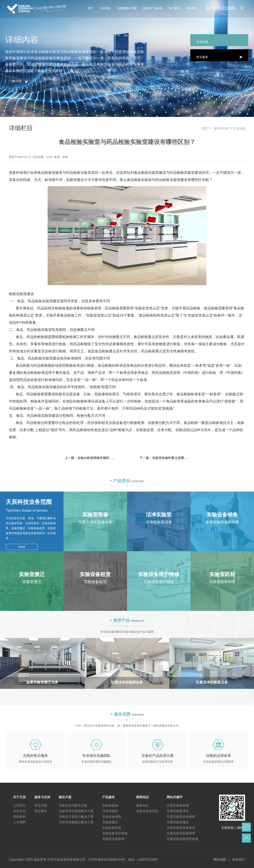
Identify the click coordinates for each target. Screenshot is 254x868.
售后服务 (41, 811)
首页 (90, 8)
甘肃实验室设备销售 (181, 817)
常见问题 (239, 128)
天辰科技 (105, 8)
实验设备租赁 (112, 828)
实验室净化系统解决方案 (76, 811)
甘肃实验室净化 (178, 811)
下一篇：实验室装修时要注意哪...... (164, 458)
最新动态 (142, 805)
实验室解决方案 (127, 8)
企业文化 (19, 811)
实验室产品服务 (153, 8)
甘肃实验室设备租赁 (181, 828)
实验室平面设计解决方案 (76, 817)
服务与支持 (221, 128)
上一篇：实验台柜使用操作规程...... (90, 458)
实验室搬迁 (110, 822)
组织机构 (19, 817)
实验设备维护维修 (115, 833)
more (22, 547)
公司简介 (19, 805)
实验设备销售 (112, 817)
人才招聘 (19, 822)
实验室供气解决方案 (73, 805)
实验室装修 (110, 805)
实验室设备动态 (147, 811)
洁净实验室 (110, 811)
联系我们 (192, 8)
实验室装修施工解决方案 (76, 822)
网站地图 (220, 860)
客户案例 (174, 8)
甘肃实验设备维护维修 (183, 839)
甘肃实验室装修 (178, 805)
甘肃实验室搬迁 (178, 822)
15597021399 (221, 8)
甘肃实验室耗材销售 (181, 833)
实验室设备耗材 (113, 839)
